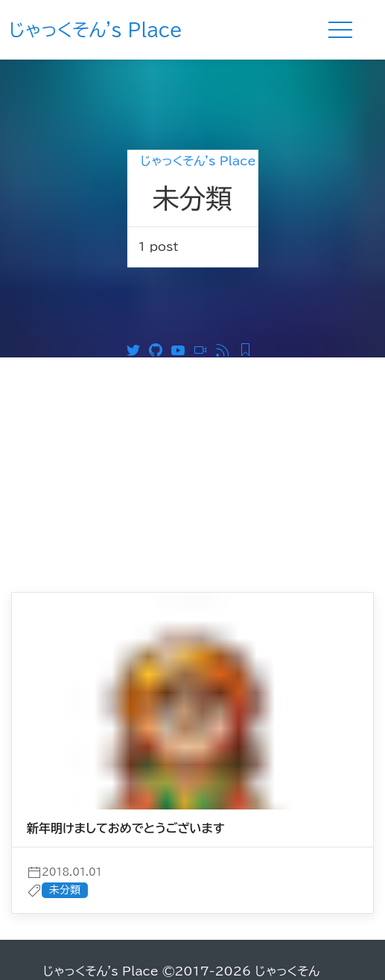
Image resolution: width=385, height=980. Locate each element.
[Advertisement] (192, 469)
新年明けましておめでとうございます (125, 828)
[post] (192, 773)
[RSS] (226, 349)
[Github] (159, 349)
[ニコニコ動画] (204, 349)
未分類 (65, 890)
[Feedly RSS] (249, 349)
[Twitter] (137, 349)
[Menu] (340, 30)
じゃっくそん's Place (96, 30)
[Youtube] (182, 349)
